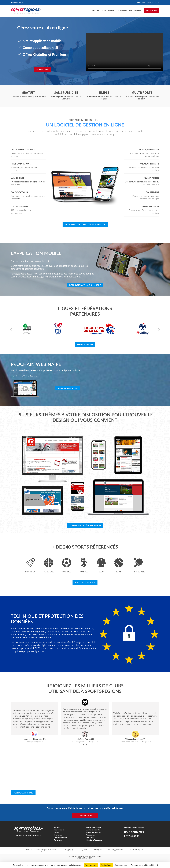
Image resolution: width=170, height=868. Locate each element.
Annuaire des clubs (93, 830)
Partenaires (135, 10)
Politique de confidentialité (69, 850)
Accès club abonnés (93, 832)
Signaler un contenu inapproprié (136, 850)
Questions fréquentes (94, 840)
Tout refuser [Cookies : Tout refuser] (106, 865)
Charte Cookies (85, 850)
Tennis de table (138, 572)
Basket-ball (49, 572)
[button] (12, 330)
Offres (124, 10)
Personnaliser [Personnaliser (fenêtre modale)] (121, 865)
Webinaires (90, 835)
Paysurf (42, 851)
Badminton (30, 572)
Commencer (42, 70)
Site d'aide (90, 837)
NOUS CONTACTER (134, 832)
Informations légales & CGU (115, 850)
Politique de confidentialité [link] (142, 865)
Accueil (96, 10)
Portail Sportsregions (94, 827)
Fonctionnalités (110, 10)
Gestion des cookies (98, 850)
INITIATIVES (36, 835)
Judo (101, 572)
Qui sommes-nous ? (61, 837)
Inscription (58, 835)
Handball (84, 572)
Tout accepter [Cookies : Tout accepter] (91, 865)
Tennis (119, 572)
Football (66, 572)
